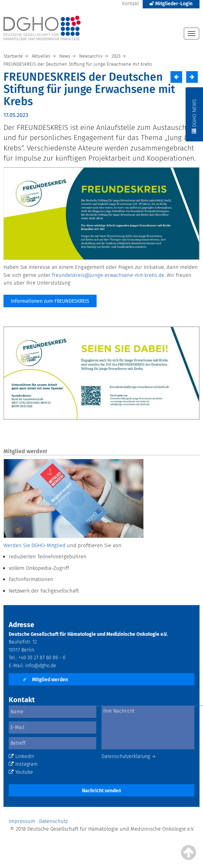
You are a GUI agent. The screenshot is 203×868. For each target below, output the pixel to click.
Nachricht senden (101, 791)
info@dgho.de (41, 666)
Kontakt (131, 4)
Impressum (22, 821)
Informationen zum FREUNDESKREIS (50, 301)
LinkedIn (21, 756)
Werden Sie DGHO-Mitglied (35, 545)
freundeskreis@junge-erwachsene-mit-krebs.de (108, 275)
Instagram (23, 764)
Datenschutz (53, 821)
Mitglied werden (45, 680)
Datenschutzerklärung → (129, 756)
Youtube (21, 772)
